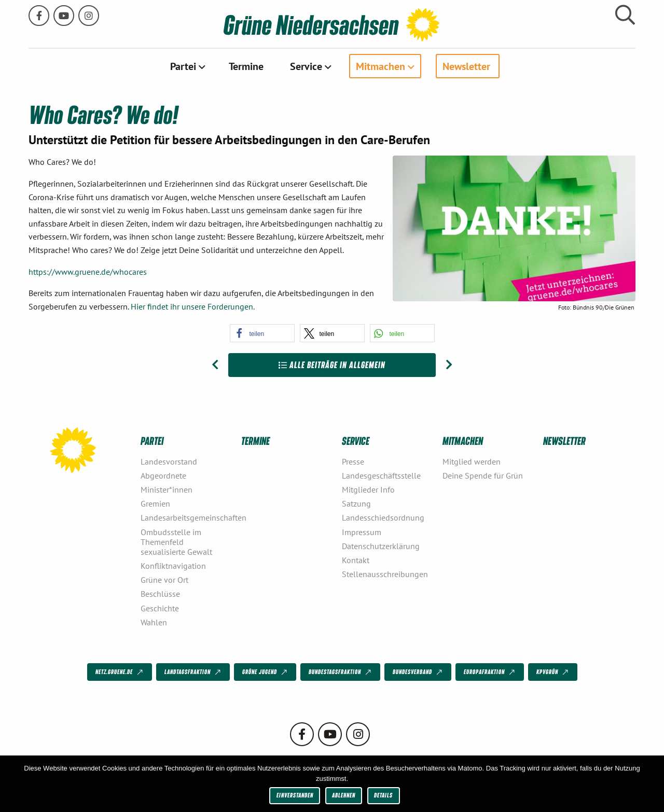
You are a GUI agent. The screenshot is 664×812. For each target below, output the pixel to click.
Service (306, 66)
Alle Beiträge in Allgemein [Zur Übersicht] (332, 365)
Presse (353, 461)
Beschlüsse (160, 594)
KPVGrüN (553, 672)
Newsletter (466, 66)
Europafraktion (490, 672)
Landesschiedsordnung (383, 517)
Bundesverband (418, 672)
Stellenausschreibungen (385, 574)
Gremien (155, 503)
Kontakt (356, 559)
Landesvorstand (169, 461)
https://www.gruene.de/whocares (88, 271)
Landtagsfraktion (193, 672)
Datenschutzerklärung (381, 545)
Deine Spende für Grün (483, 475)
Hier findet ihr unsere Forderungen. (193, 306)
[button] (262, 333)
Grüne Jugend (266, 672)
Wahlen (154, 622)
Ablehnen (344, 795)
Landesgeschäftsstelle (381, 475)
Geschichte (160, 608)
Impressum (362, 531)
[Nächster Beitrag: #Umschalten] (449, 365)
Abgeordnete (163, 475)
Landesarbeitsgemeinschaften (187, 517)
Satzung (356, 503)
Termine (246, 66)
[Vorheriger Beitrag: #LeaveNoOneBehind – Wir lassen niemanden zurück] (215, 365)
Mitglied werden (472, 461)
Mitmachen (381, 66)
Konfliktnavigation (173, 566)
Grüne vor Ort (164, 580)
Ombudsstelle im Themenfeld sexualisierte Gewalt (176, 541)
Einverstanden (295, 795)
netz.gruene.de (120, 672)
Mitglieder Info (368, 489)
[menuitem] (186, 66)
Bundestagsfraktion (341, 672)
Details (383, 795)
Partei (183, 66)
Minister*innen (167, 489)
